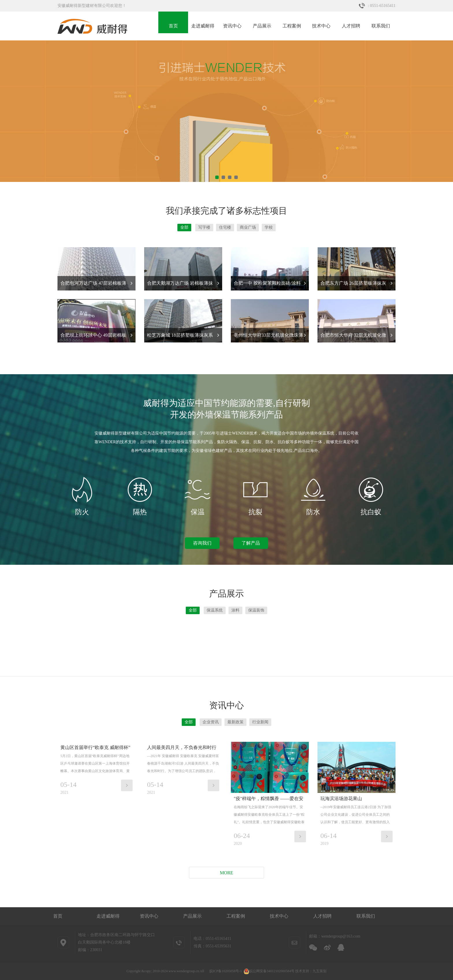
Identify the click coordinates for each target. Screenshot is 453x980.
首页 (173, 26)
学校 (269, 227)
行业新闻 (260, 722)
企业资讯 (211, 722)
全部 (184, 227)
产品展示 (262, 26)
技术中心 (321, 26)
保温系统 (215, 610)
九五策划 (320, 971)
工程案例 (292, 26)
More (226, 873)
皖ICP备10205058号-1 (226, 971)
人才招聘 (351, 26)
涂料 (235, 610)
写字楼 (204, 227)
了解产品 (251, 543)
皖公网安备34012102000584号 (269, 971)
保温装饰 (256, 610)
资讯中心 (232, 26)
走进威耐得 (203, 26)
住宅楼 (225, 227)
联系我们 (381, 26)
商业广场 (248, 227)
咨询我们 (202, 543)
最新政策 (235, 722)
